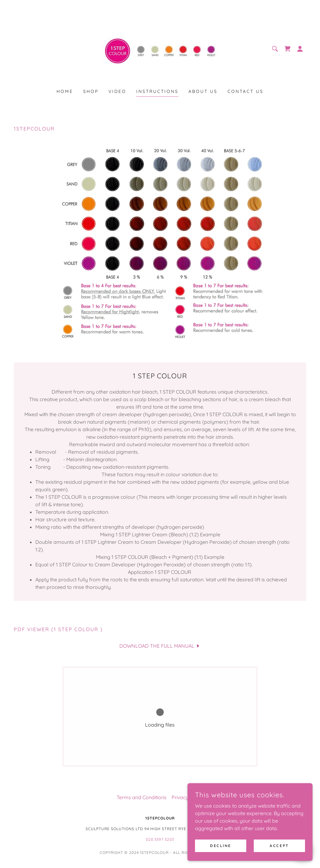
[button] (300, 49)
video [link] (117, 91)
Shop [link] (91, 91)
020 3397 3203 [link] (160, 839)
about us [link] (203, 91)
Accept (279, 846)
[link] (160, 48)
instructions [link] (157, 91)
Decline (221, 846)
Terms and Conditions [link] (142, 797)
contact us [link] (245, 91)
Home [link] (65, 91)
